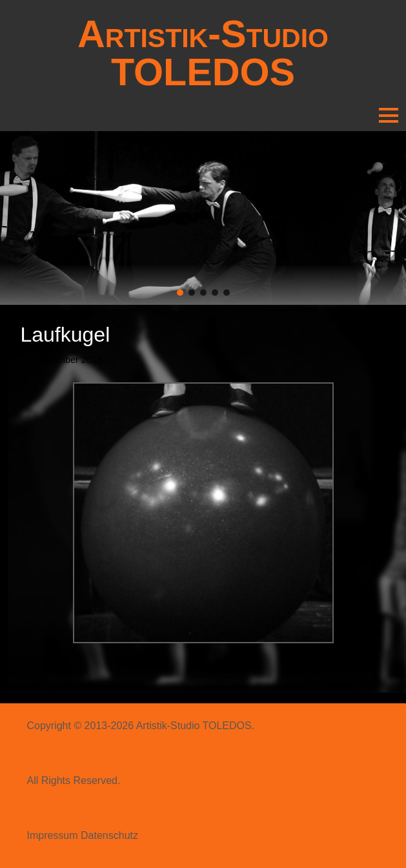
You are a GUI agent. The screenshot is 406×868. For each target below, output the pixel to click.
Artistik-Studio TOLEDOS (203, 53)
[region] (203, 218)
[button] (180, 293)
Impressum (52, 835)
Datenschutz (109, 835)
